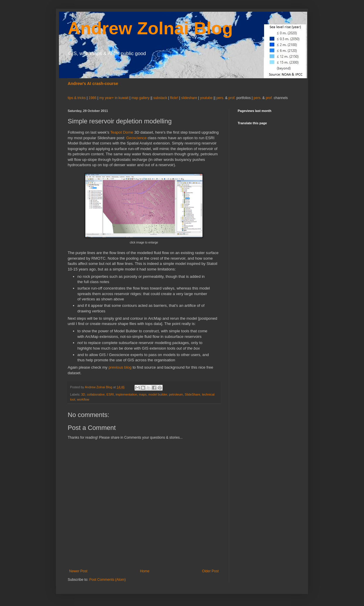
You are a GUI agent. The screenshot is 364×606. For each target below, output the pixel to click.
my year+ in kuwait (114, 98)
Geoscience (136, 138)
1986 (93, 98)
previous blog (120, 367)
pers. (221, 98)
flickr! (174, 98)
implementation (126, 394)
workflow (83, 399)
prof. (232, 98)
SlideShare (192, 394)
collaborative (96, 394)
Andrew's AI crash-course (93, 84)
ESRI (110, 394)
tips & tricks (77, 98)
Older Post (210, 571)
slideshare (189, 98)
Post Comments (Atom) (107, 580)
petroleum (176, 394)
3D (83, 394)
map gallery (140, 98)
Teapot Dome (122, 132)
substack (161, 98)
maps (143, 394)
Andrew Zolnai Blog (150, 28)
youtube (206, 98)
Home (145, 571)
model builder (158, 394)
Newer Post (78, 571)
